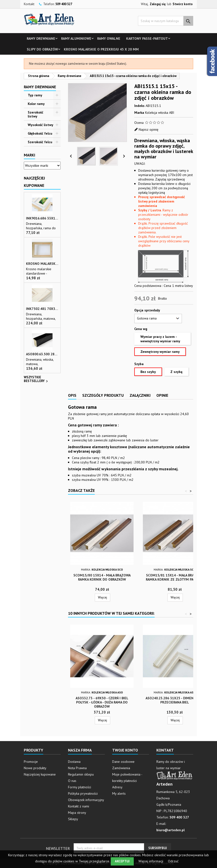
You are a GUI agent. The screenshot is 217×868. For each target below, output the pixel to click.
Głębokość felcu (40, 133)
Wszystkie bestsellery (36, 380)
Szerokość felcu (40, 142)
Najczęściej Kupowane (34, 182)
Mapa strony (77, 813)
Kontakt (29, 4)
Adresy (117, 787)
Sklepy (73, 819)
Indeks (139, 106)
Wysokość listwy (41, 125)
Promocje (31, 762)
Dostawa (74, 762)
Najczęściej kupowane (40, 774)
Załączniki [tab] (140, 395)
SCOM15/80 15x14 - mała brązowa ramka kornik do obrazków (102, 577)
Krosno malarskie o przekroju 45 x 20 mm (101, 49)
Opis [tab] (72, 395)
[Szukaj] (166, 21)
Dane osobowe (123, 762)
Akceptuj (122, 861)
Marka (139, 113)
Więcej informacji (151, 861)
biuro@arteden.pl (170, 830)
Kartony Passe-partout (147, 38)
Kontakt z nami (79, 806)
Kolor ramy (36, 104)
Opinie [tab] (162, 395)
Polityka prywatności (83, 793)
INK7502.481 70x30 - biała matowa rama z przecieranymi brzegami (42, 309)
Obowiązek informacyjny (86, 800)
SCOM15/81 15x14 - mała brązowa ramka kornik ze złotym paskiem (175, 577)
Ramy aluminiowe (76, 38)
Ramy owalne (109, 38)
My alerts (119, 793)
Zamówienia (121, 768)
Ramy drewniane (41, 38)
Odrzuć (173, 861)
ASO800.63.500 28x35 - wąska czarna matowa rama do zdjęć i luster (42, 354)
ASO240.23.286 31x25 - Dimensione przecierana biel (175, 700)
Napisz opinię (149, 129)
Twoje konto (125, 750)
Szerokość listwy (35, 114)
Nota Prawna (77, 768)
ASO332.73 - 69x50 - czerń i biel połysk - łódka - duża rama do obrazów (102, 702)
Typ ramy (35, 95)
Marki (29, 155)
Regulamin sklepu (81, 774)
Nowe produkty (35, 768)
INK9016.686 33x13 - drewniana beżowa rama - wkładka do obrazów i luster (42, 218)
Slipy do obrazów (42, 49)
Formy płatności (80, 787)
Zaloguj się (158, 4)
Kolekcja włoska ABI (160, 113)
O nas (72, 781)
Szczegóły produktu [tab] (103, 395)
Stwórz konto (183, 4)
